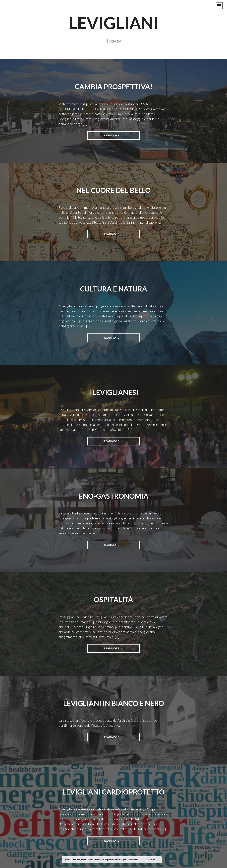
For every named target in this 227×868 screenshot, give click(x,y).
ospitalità (113, 600)
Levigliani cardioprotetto (113, 792)
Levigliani (114, 23)
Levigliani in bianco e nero (114, 703)
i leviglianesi (114, 392)
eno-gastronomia (114, 496)
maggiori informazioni (128, 860)
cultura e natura (114, 289)
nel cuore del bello (114, 190)
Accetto (150, 860)
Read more (113, 137)
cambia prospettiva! (114, 87)
